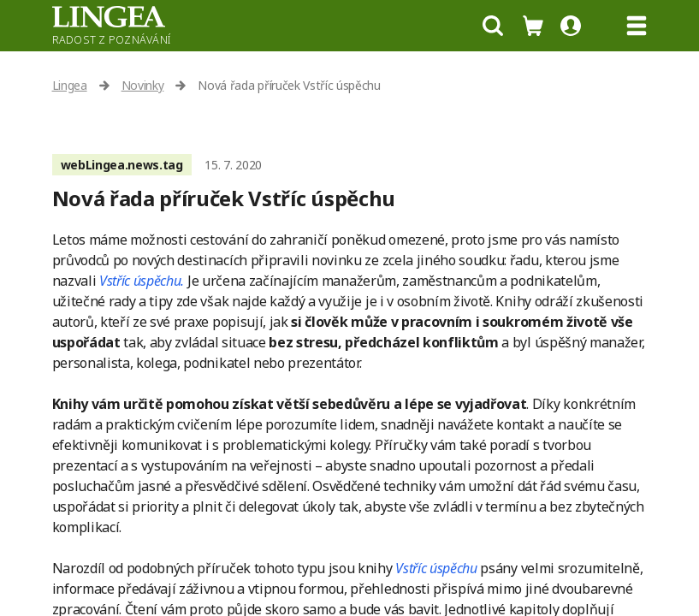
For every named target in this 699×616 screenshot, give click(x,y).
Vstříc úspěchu (436, 568)
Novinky (143, 85)
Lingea (70, 85)
